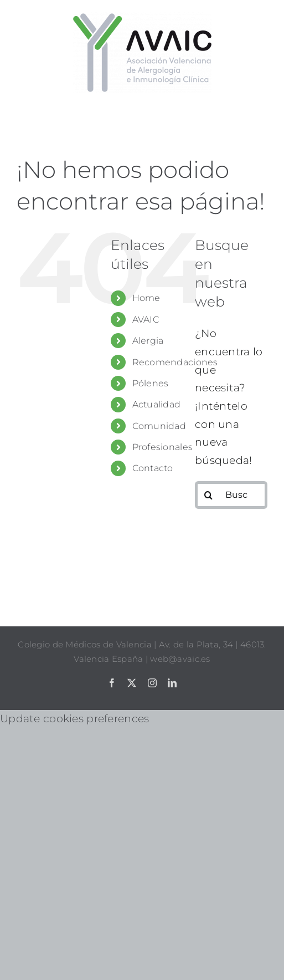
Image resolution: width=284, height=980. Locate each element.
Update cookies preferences (74, 719)
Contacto (153, 468)
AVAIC (146, 320)
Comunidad (159, 426)
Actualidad (157, 404)
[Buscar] (209, 495)
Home (146, 298)
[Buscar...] (231, 495)
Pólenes (151, 383)
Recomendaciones (175, 362)
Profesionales (163, 447)
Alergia (148, 341)
